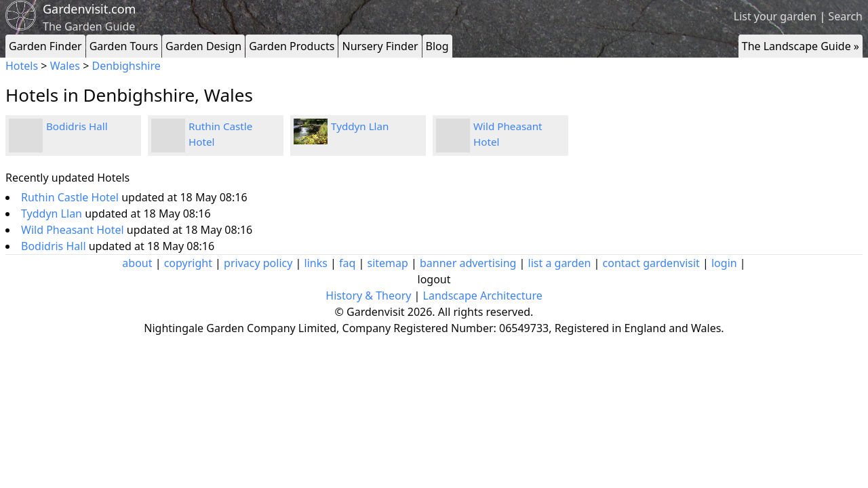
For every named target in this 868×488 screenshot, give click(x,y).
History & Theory (368, 296)
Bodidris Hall (77, 126)
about (137, 263)
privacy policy (258, 263)
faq (347, 263)
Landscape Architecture (483, 296)
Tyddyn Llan (360, 126)
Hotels (22, 66)
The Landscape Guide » (801, 46)
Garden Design (203, 46)
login (724, 263)
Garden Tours (124, 46)
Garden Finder (45, 46)
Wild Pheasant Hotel (74, 230)
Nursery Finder (380, 46)
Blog (437, 46)
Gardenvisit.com (89, 9)
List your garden (775, 16)
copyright (188, 263)
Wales (65, 66)
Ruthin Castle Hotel (71, 197)
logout (434, 279)
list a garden (560, 263)
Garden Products (292, 46)
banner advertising (468, 263)
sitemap (388, 263)
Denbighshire (126, 66)
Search (845, 16)
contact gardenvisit (651, 263)
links (316, 263)
